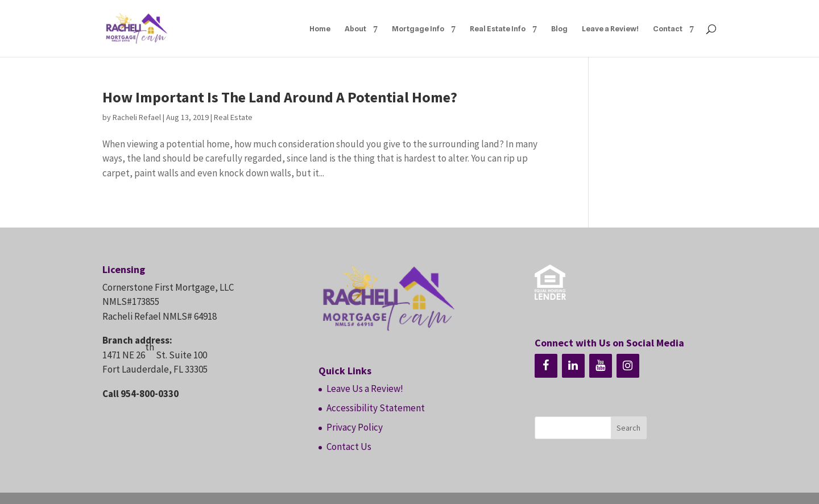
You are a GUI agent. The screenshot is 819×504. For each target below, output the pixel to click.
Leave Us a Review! (365, 389)
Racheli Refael (137, 117)
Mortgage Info (418, 29)
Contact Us (349, 447)
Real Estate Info (498, 29)
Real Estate (233, 117)
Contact (668, 29)
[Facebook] (546, 366)
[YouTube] (601, 366)
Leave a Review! (610, 29)
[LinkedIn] (573, 366)
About (355, 29)
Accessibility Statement (376, 408)
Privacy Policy (355, 427)
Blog (559, 29)
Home (320, 29)
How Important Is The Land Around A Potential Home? (280, 97)
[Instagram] (628, 366)
